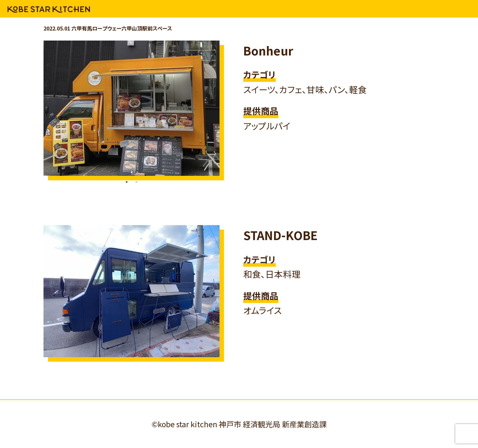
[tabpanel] (132, 108)
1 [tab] (127, 182)
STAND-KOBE (280, 235)
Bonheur (268, 50)
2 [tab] (136, 182)
